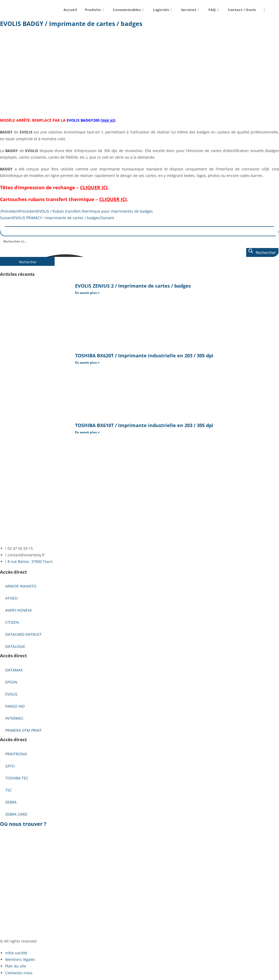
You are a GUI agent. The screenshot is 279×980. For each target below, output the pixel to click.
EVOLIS (11, 694)
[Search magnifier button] (262, 252)
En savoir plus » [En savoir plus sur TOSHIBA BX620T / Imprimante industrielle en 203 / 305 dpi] (87, 362)
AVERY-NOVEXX (19, 610)
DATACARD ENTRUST (23, 634)
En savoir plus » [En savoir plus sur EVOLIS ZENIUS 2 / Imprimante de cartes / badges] (87, 293)
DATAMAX (14, 670)
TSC (9, 790)
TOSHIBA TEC (17, 778)
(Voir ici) (108, 120)
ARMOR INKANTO (21, 586)
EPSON (11, 682)
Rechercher (28, 262)
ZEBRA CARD (16, 814)
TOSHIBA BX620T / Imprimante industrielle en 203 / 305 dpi (144, 356)
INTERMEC (14, 718)
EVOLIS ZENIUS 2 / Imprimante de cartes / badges (133, 286)
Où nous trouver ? (23, 824)
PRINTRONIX (16, 754)
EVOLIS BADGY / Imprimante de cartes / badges (71, 24)
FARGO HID (15, 706)
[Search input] (140, 241)
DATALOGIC (15, 646)
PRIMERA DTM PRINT (23, 730)
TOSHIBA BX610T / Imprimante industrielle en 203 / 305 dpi (144, 425)
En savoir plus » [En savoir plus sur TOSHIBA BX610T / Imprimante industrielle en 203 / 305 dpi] (87, 432)
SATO (10, 766)
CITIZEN (12, 622)
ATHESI (11, 598)
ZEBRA (11, 802)
